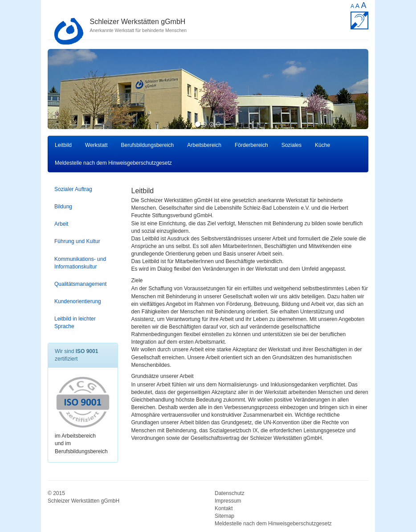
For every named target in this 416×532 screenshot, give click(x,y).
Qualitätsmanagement (80, 284)
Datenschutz (230, 493)
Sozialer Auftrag (73, 189)
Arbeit (61, 224)
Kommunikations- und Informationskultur (80, 263)
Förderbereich (251, 145)
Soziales (292, 145)
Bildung (63, 207)
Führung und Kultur (77, 241)
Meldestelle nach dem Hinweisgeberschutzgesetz (113, 163)
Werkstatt (96, 145)
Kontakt (224, 508)
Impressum (228, 501)
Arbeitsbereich (204, 145)
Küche (322, 145)
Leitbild (63, 145)
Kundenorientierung (78, 301)
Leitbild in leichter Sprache (75, 323)
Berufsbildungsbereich (148, 145)
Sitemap (224, 516)
